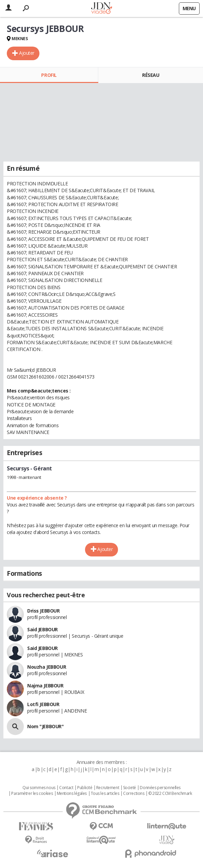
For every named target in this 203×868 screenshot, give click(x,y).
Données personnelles (160, 788)
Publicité (85, 788)
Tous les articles (105, 794)
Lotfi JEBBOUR (43, 704)
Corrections (134, 794)
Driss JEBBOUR (44, 611)
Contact (66, 788)
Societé (130, 788)
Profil (49, 75)
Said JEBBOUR (43, 629)
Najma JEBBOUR (45, 686)
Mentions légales (72, 794)
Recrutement (108, 788)
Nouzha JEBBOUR (47, 667)
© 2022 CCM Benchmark (170, 794)
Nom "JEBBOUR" (46, 726)
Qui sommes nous (39, 788)
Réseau (151, 75)
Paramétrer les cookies (32, 794)
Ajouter (27, 53)
